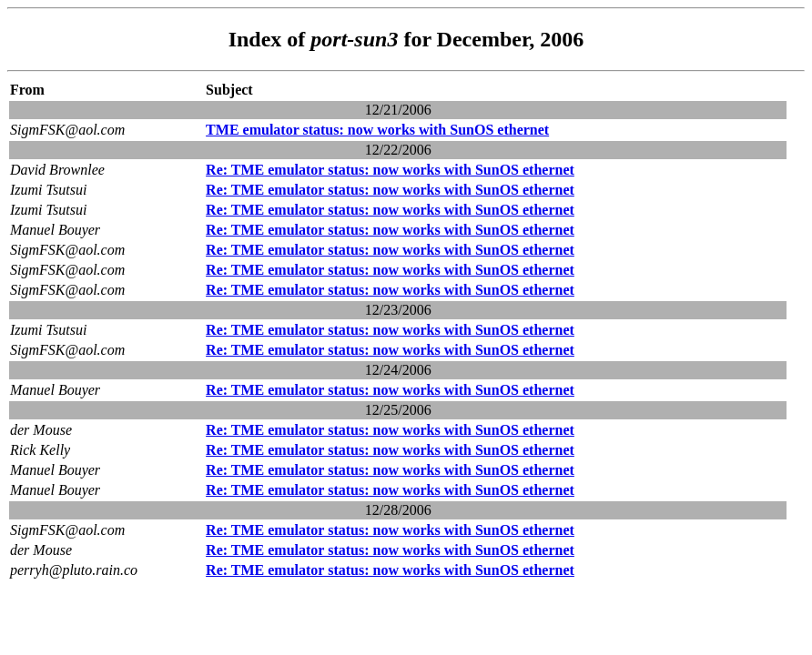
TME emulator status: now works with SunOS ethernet (377, 130)
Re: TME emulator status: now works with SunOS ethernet (390, 170)
